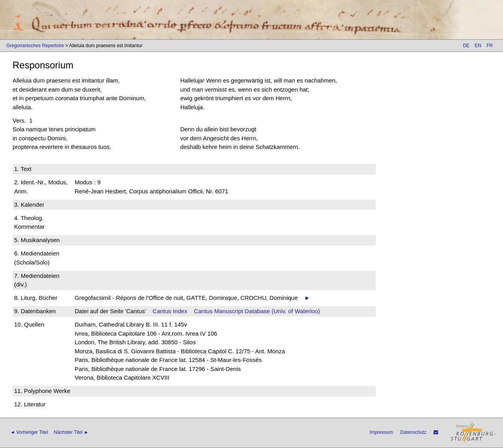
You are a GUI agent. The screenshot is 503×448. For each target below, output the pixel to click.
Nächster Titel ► (71, 432)
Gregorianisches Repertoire (35, 46)
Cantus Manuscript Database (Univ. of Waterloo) (257, 311)
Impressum (381, 432)
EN (478, 46)
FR (490, 46)
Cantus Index (170, 311)
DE (466, 46)
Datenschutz (413, 432)
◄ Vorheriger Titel (29, 432)
